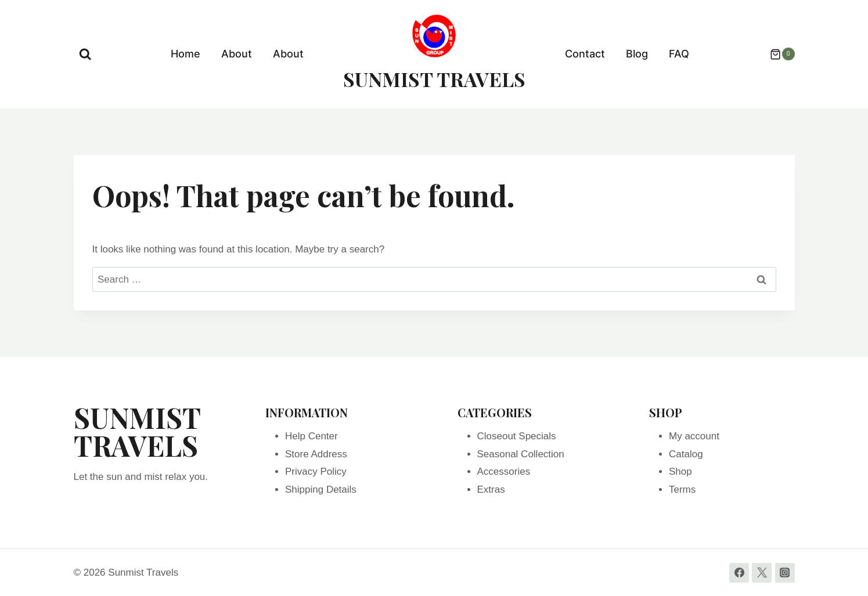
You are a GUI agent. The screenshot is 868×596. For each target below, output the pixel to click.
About (237, 54)
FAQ (679, 54)
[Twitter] (762, 573)
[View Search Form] (85, 55)
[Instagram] (785, 573)
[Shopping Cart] (776, 54)
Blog (637, 54)
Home (186, 54)
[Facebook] (739, 573)
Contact (585, 54)
